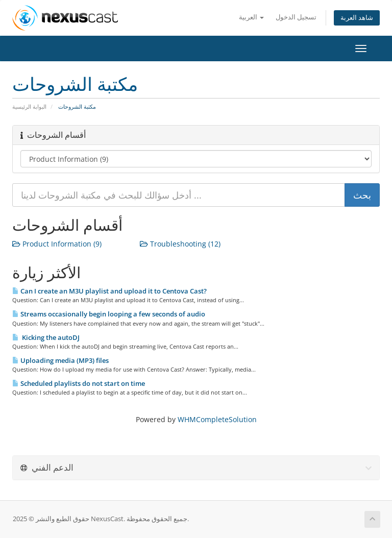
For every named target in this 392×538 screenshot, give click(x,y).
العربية (251, 17)
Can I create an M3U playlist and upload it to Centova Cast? (109, 291)
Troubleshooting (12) (180, 244)
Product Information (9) (57, 244)
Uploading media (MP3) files (60, 360)
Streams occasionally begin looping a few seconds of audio (109, 314)
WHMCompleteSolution (217, 419)
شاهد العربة (357, 18)
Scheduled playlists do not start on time (79, 383)
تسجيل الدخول (296, 17)
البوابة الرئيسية (29, 106)
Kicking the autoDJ (46, 337)
